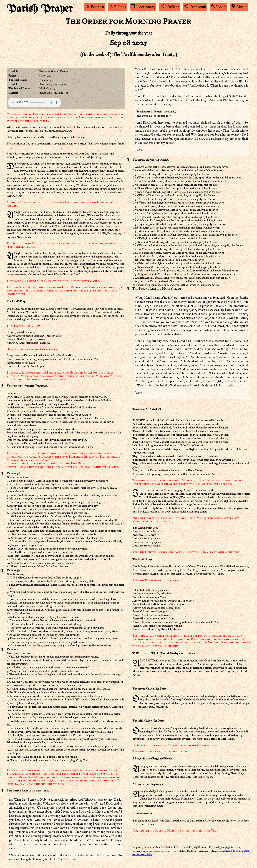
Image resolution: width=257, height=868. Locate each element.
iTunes (117, 7)
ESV (138, 150)
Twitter (170, 7)
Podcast (95, 7)
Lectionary (143, 7)
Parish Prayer (40, 9)
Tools (219, 7)
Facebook (195, 7)
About (239, 7)
